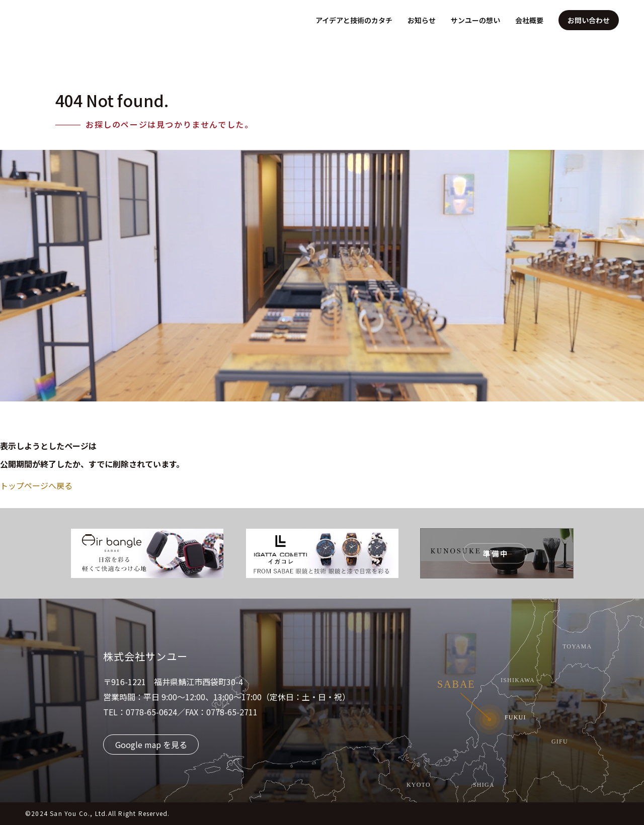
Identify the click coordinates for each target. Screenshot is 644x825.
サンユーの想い (475, 20)
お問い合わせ (589, 20)
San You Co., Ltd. (79, 813)
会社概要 (529, 20)
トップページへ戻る (36, 485)
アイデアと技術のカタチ (354, 20)
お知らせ (422, 20)
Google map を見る (151, 745)
